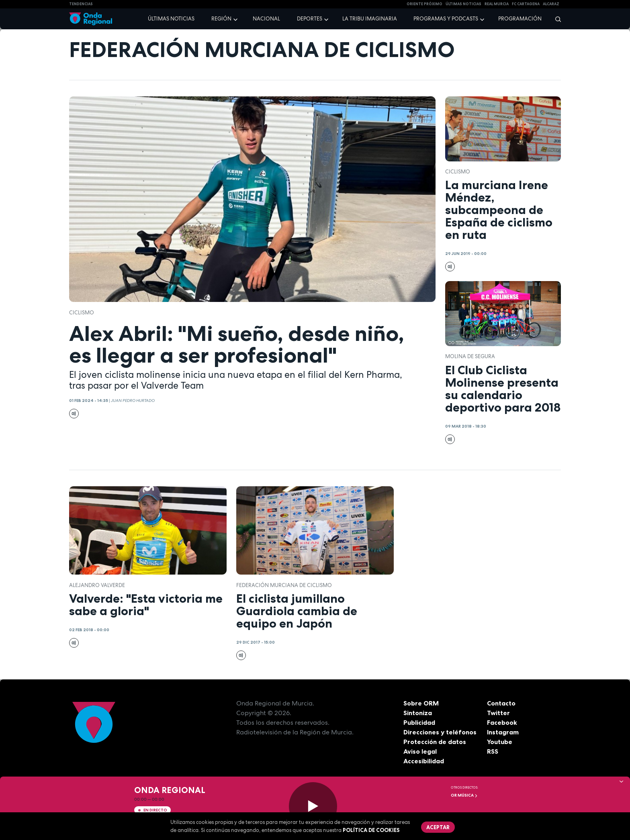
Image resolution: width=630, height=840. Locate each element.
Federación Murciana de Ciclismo (284, 585)
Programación (520, 19)
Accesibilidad (424, 761)
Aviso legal (420, 751)
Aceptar (438, 827)
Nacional (266, 19)
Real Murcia (497, 4)
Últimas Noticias (463, 4)
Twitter (498, 713)
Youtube (500, 742)
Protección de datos (435, 742)
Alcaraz (551, 4)
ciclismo (82, 313)
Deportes (310, 19)
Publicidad (419, 722)
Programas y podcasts (446, 19)
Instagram (503, 732)
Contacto (501, 703)
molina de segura (470, 356)
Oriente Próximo (424, 4)
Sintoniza (418, 713)
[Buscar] (555, 19)
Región (221, 19)
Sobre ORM (421, 703)
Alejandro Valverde (97, 585)
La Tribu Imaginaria (370, 19)
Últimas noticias (171, 19)
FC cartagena (526, 4)
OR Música (464, 795)
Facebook (502, 722)
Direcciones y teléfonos (440, 732)
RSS (493, 751)
